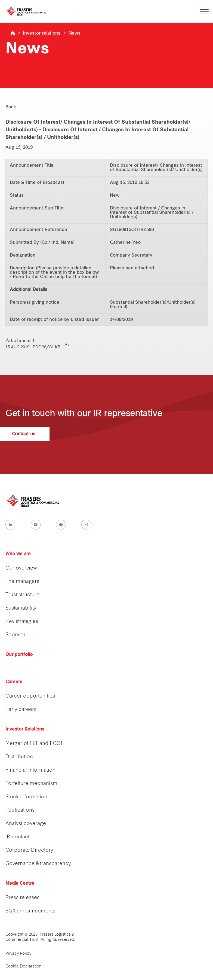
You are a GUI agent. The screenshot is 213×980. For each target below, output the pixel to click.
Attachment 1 (33, 343)
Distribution (19, 757)
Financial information (30, 770)
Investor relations (42, 34)
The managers (22, 582)
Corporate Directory (29, 850)
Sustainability (21, 608)
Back (11, 107)
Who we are (18, 554)
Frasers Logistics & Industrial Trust (13, 33)
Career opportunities (30, 696)
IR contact (17, 837)
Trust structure (22, 595)
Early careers (21, 710)
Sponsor (16, 635)
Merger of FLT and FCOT (34, 744)
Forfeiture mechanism (31, 784)
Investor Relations (25, 729)
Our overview (21, 568)
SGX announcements (30, 911)
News (75, 34)
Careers (14, 682)
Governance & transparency (38, 864)
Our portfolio (19, 655)
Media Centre (20, 884)
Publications (20, 810)
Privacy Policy (18, 954)
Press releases (22, 898)
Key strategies (22, 622)
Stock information (26, 797)
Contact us (32, 434)
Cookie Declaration (24, 967)
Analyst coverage (26, 824)
